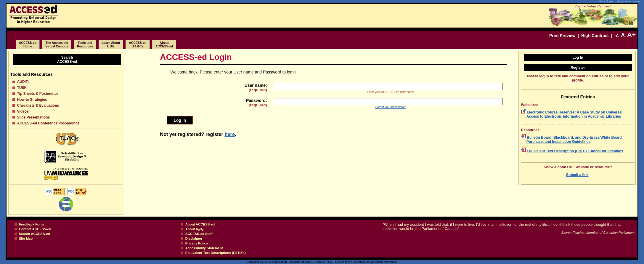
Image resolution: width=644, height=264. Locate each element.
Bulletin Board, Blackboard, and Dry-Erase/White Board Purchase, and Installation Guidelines (574, 140)
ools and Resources (85, 44)
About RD (195, 229)
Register (578, 68)
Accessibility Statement (204, 248)
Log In (578, 57)
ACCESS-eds (138, 44)
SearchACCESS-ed (67, 60)
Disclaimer (194, 239)
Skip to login (605, 1)
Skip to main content (628, 1)
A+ (631, 35)
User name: (256, 88)
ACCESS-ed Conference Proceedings (48, 123)
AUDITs (23, 82)
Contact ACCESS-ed (35, 229)
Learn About (111, 44)
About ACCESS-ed (200, 224)
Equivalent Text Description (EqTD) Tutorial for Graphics (575, 151)
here (230, 134)
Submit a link (577, 175)
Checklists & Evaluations (38, 105)
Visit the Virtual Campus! (592, 6)
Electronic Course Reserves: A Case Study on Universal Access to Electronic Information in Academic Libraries (574, 114)
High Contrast (595, 36)
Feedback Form (31, 224)
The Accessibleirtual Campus (57, 44)
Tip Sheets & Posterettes (38, 94)
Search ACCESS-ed (34, 234)
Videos (23, 111)
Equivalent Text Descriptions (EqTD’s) (216, 253)
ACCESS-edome (28, 44)
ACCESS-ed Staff (199, 234)
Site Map (26, 239)
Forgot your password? (391, 107)
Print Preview (562, 36)
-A (616, 36)
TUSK (22, 88)
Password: (257, 103)
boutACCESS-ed (164, 44)
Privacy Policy (197, 243)
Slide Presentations (33, 117)
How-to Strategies (32, 100)
